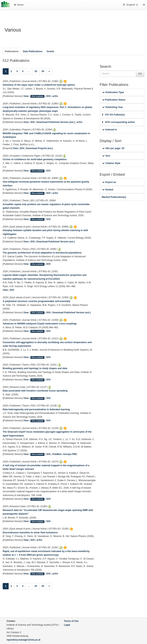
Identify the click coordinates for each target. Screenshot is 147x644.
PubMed (57, 454)
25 (36, 71)
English (131, 5)
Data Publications (33, 51)
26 (43, 71)
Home (19, 5)
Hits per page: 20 (113, 148)
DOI (48, 96)
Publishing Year (113, 107)
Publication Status (114, 100)
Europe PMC (70, 454)
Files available (38, 96)
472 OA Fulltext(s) (113, 115)
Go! (140, 74)
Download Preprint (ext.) (40, 148)
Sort (106, 156)
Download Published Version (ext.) (56, 122)
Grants (50, 51)
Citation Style (111, 163)
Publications (12, 51)
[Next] (49, 71)
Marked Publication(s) (114, 197)
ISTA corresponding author (118, 122)
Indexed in (110, 130)
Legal (67, 625)
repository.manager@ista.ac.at (23, 640)
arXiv (55, 96)
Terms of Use (71, 621)
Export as (109, 182)
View (26, 96)
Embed (108, 190)
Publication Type (113, 92)
